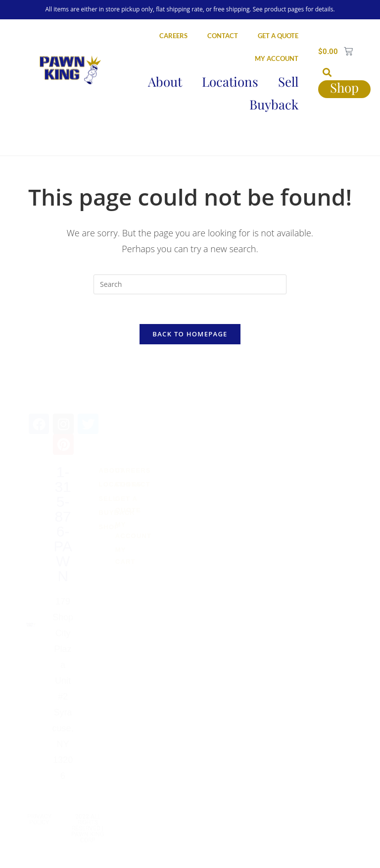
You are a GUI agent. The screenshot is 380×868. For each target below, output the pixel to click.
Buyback (274, 104)
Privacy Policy (39, 819)
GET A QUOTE (278, 36)
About (165, 81)
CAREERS (173, 36)
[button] (327, 72)
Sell (288, 81)
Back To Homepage (190, 334)
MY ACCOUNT (277, 58)
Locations (230, 81)
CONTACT (223, 36)
